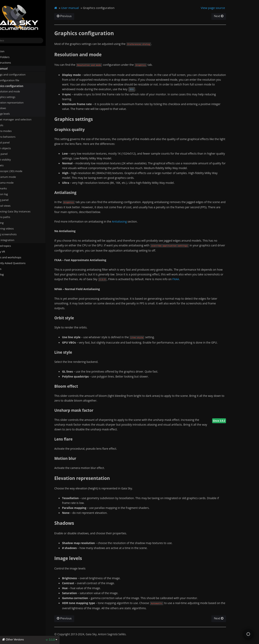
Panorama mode (15, 182)
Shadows (15, 108)
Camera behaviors (16, 137)
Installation (10, 51)
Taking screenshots (17, 234)
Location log (14, 194)
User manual (11, 69)
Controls (10, 125)
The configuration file (20, 80)
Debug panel (14, 200)
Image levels (17, 114)
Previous (79, 16)
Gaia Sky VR (10, 251)
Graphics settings (18, 97)
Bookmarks (14, 188)
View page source (226, 8)
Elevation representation (24, 102)
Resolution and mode (22, 92)
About (7, 280)
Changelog (11, 274)
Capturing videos (15, 228)
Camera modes (14, 131)
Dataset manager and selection (24, 119)
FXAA (191, 279)
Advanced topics (13, 246)
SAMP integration (16, 240)
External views (15, 205)
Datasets (10, 165)
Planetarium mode (17, 177)
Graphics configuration (20, 86)
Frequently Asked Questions (20, 263)
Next (231, 16)
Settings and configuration (21, 74)
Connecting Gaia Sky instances (24, 211)
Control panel (14, 142)
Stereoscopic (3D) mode (20, 171)
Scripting (10, 223)
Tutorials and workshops (18, 257)
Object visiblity (16, 160)
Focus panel (12, 154)
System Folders (12, 57)
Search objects (16, 148)
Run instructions (13, 63)
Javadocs (10, 269)
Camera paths (14, 217)
